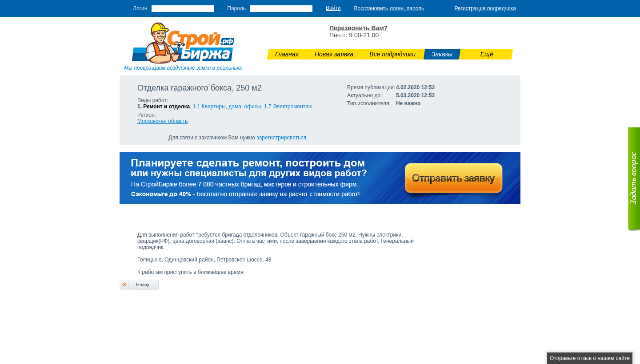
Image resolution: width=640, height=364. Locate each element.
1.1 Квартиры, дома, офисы (227, 107)
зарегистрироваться (281, 138)
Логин (140, 8)
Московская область (163, 121)
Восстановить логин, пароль (389, 8)
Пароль (236, 8)
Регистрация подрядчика (485, 8)
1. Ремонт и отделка (164, 107)
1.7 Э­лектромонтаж (288, 107)
